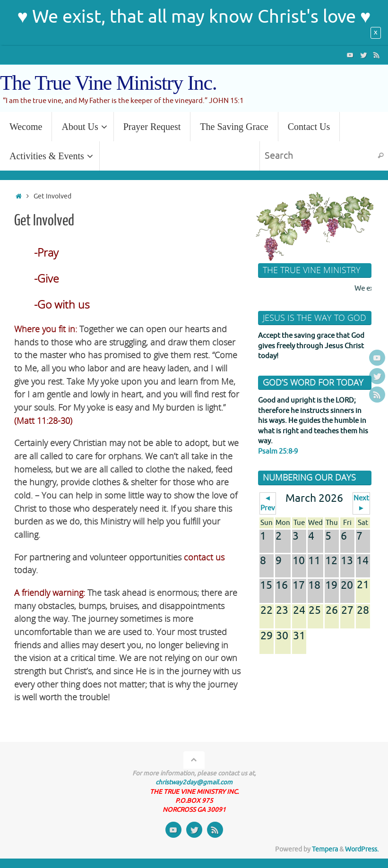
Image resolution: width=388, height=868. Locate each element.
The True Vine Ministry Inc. (108, 83)
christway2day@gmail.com (194, 782)
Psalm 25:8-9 (278, 451)
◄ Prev (268, 503)
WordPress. (362, 849)
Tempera (325, 849)
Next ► (361, 503)
